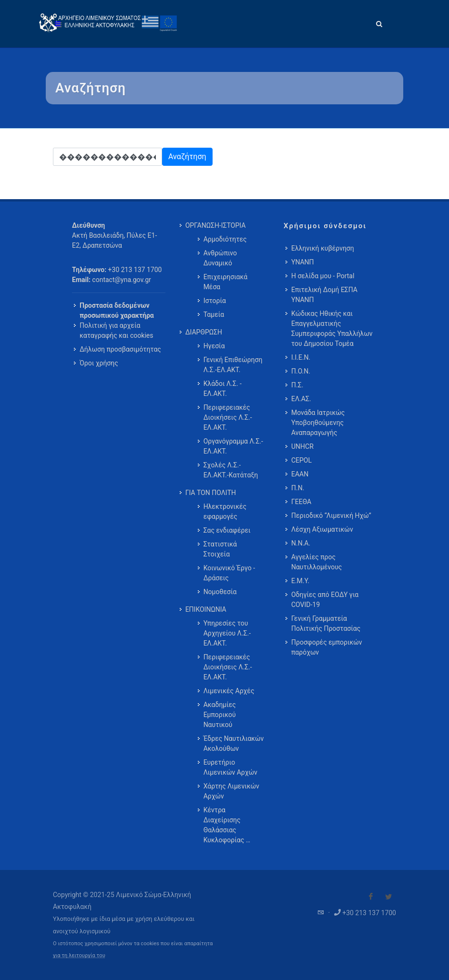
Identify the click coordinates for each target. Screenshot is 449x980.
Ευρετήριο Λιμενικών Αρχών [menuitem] (230, 767)
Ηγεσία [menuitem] (214, 346)
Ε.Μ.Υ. (300, 581)
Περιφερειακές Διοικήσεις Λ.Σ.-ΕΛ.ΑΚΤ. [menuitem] (228, 417)
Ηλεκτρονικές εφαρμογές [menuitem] (225, 511)
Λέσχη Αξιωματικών (322, 529)
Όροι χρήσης (99, 363)
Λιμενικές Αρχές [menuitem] (229, 691)
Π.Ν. (298, 488)
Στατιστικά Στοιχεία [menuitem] (220, 549)
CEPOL (301, 460)
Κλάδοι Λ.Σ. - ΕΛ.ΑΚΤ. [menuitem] (223, 389)
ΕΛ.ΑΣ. (301, 399)
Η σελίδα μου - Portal (323, 276)
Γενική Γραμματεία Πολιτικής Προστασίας (326, 623)
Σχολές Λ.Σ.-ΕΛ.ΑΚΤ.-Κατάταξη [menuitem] (231, 470)
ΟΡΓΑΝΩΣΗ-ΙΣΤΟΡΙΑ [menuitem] (216, 225)
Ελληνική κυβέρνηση (323, 248)
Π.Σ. (297, 385)
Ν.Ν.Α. (301, 543)
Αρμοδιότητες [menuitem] (225, 239)
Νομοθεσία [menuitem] (220, 592)
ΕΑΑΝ (300, 474)
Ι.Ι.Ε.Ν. (301, 357)
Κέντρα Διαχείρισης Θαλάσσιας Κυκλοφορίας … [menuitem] (227, 825)
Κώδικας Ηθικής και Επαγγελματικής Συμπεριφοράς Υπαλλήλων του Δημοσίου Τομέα (332, 328)
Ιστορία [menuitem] (215, 301)
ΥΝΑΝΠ (303, 262)
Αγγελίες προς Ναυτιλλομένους (316, 562)
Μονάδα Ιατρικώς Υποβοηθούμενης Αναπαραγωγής (318, 423)
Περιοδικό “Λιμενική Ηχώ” (331, 515)
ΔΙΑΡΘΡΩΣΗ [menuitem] (204, 332)
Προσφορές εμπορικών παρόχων (327, 647)
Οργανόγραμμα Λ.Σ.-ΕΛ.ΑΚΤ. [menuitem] (233, 446)
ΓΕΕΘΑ (301, 502)
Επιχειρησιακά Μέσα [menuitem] (226, 282)
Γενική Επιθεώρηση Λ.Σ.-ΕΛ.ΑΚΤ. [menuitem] (233, 365)
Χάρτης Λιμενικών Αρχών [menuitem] (231, 791)
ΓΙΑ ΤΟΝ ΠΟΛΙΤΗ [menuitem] (211, 493)
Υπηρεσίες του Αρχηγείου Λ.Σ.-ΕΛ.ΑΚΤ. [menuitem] (227, 633)
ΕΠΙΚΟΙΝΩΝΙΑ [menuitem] (206, 609)
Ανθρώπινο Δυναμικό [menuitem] (220, 258)
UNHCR (302, 446)
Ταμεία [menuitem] (214, 314)
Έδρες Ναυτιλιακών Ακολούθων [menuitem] (234, 743)
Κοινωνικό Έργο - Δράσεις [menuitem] (229, 573)
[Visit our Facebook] (371, 897)
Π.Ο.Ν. (301, 371)
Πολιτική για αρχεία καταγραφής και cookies (116, 330)
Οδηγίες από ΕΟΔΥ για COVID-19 (325, 600)
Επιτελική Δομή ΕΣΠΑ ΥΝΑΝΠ (324, 295)
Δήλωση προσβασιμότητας (120, 349)
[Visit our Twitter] (388, 897)
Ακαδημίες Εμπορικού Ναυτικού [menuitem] (220, 715)
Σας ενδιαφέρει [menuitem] (227, 530)
